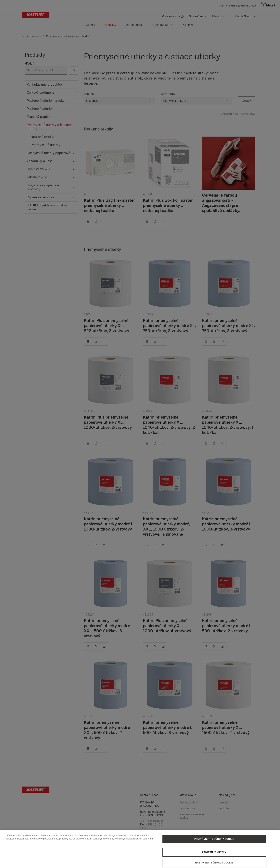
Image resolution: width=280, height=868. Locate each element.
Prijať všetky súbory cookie (214, 839)
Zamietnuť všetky (214, 852)
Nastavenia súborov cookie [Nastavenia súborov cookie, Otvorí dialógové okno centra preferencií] (214, 863)
